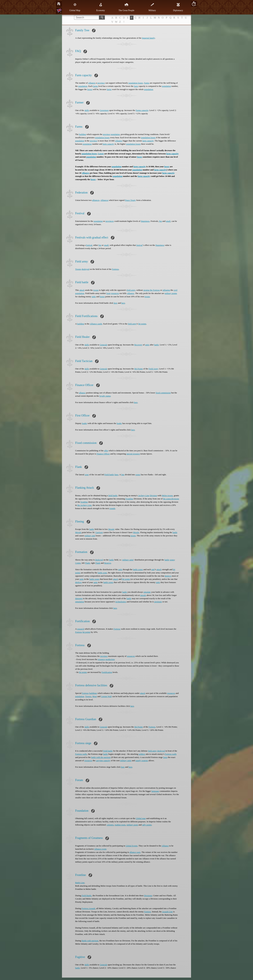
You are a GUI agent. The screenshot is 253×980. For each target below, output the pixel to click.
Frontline (129, 499)
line (123, 475)
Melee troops (167, 495)
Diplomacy (178, 7)
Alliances (104, 200)
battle (156, 345)
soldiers (142, 754)
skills (87, 110)
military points (171, 293)
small (168, 221)
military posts (132, 825)
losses (90, 89)
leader (85, 423)
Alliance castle (96, 324)
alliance (82, 393)
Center (78, 563)
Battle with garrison (90, 941)
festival (89, 245)
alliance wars (135, 852)
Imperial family (148, 38)
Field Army (153, 369)
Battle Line (80, 883)
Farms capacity (142, 110)
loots (109, 293)
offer (106, 451)
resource (101, 659)
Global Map (75, 7)
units (94, 297)
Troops (78, 269)
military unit (90, 536)
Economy (101, 7)
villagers (92, 83)
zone (87, 475)
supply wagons (142, 760)
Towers (88, 696)
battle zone (102, 573)
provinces (110, 221)
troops (96, 290)
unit (153, 569)
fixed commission (163, 393)
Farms (147, 83)
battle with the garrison (101, 757)
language (155, 791)
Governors (104, 110)
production (110, 659)
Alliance (165, 846)
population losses (136, 83)
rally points (147, 825)
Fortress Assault (88, 908)
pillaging (166, 290)
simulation (80, 602)
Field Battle (87, 896)
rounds (112, 508)
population (83, 86)
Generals (103, 345)
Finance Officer (103, 454)
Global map (141, 818)
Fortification (107, 672)
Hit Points (138, 369)
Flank (87, 563)
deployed (86, 269)
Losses (101, 154)
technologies (121, 602)
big (160, 221)
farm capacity (148, 141)
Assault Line (167, 912)
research (81, 629)
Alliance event (100, 849)
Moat (94, 696)
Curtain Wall (106, 696)
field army (131, 290)
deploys (168, 576)
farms (95, 86)
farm (136, 86)
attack (82, 290)
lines (116, 475)
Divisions (148, 896)
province (101, 83)
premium (158, 602)
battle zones (138, 569)
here (116, 303)
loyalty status (105, 396)
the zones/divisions (171, 499)
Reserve (108, 563)
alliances (96, 200)
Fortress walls (81, 754)
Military (152, 7)
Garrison (99, 532)
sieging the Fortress (152, 290)
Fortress (115, 269)
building (82, 134)
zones (138, 475)
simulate (147, 592)
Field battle (109, 475)
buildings (93, 693)
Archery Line (144, 495)
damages (79, 598)
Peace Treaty (130, 200)
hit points (142, 324)
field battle (113, 495)
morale (143, 595)
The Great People (126, 7)
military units (128, 560)
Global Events (132, 846)
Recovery (138, 345)
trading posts (120, 825)
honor (102, 297)
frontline (84, 502)
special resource (133, 454)
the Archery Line (84, 505)
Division (153, 495)
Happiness (145, 221)
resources (115, 293)
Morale (111, 529)
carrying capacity (103, 760)
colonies (110, 825)
